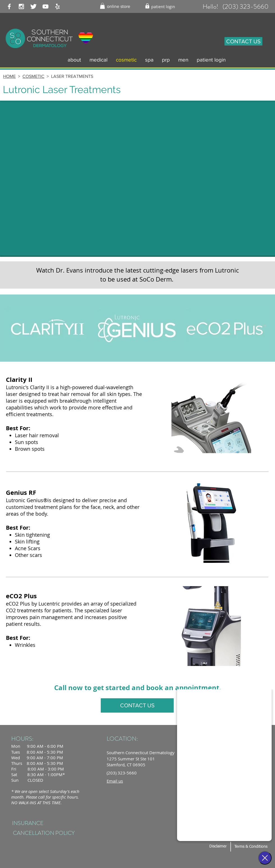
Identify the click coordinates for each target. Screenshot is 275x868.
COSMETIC (33, 76)
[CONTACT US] (243, 41)
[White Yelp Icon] (58, 6)
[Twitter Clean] (33, 6)
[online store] (119, 7)
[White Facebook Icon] (9, 6)
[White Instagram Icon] (21, 6)
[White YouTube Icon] (45, 6)
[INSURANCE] (28, 823)
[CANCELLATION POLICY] (44, 833)
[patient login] (163, 7)
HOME (9, 76)
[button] (102, 6)
